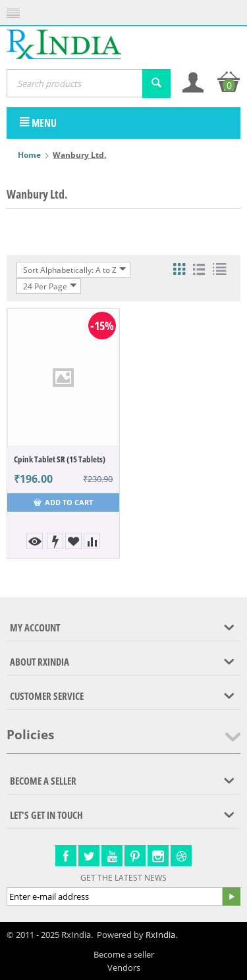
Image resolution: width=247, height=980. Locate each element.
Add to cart (63, 502)
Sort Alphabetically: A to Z (75, 270)
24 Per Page (50, 286)
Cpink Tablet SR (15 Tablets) (60, 459)
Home (29, 155)
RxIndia (160, 935)
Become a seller (124, 954)
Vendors (124, 968)
